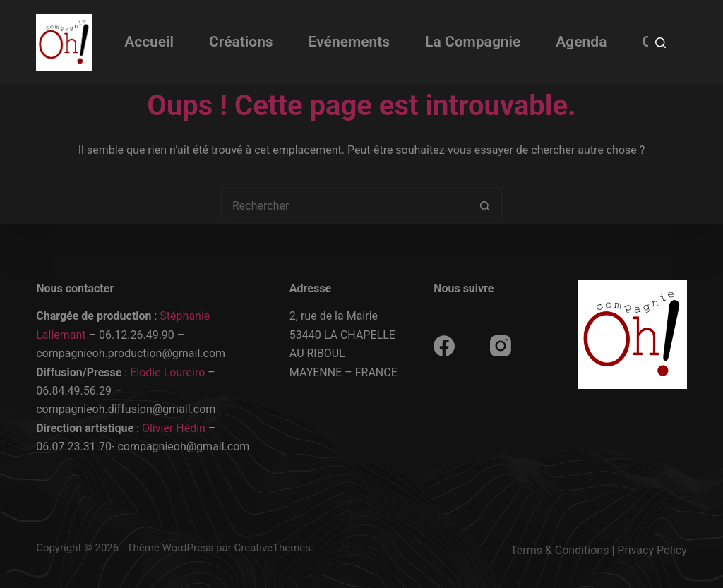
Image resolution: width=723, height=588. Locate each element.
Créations (241, 42)
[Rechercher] (661, 43)
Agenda (581, 42)
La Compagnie (473, 42)
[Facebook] (444, 346)
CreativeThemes (273, 548)
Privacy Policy (652, 550)
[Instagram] (501, 346)
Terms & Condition (557, 550)
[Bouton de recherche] (485, 205)
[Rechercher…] (344, 205)
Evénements (349, 42)
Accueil (149, 42)
